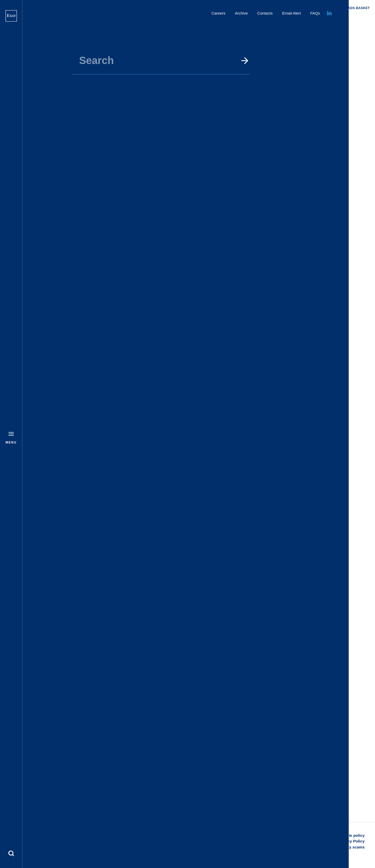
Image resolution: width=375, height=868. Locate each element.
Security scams (350, 847)
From (87, 94)
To (155, 94)
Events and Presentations (227, 21)
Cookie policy (352, 835)
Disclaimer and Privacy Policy (337, 841)
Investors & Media (180, 21)
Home (152, 21)
